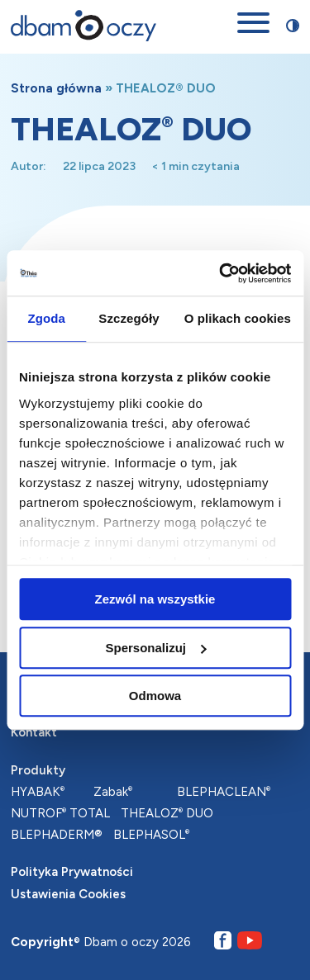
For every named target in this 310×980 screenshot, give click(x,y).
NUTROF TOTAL (60, 813)
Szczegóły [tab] (129, 318)
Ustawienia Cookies (68, 894)
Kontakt (34, 732)
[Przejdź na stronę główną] (83, 26)
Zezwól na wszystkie (155, 599)
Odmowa (155, 696)
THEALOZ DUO (167, 813)
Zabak (113, 792)
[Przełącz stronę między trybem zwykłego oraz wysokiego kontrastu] (293, 26)
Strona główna (56, 88)
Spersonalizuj (155, 648)
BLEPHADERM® (57, 835)
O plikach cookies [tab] (238, 318)
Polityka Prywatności (72, 872)
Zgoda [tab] (46, 318)
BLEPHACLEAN (224, 792)
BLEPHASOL (151, 835)
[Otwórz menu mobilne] (253, 26)
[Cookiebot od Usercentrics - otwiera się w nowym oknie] (221, 273)
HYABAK (38, 792)
